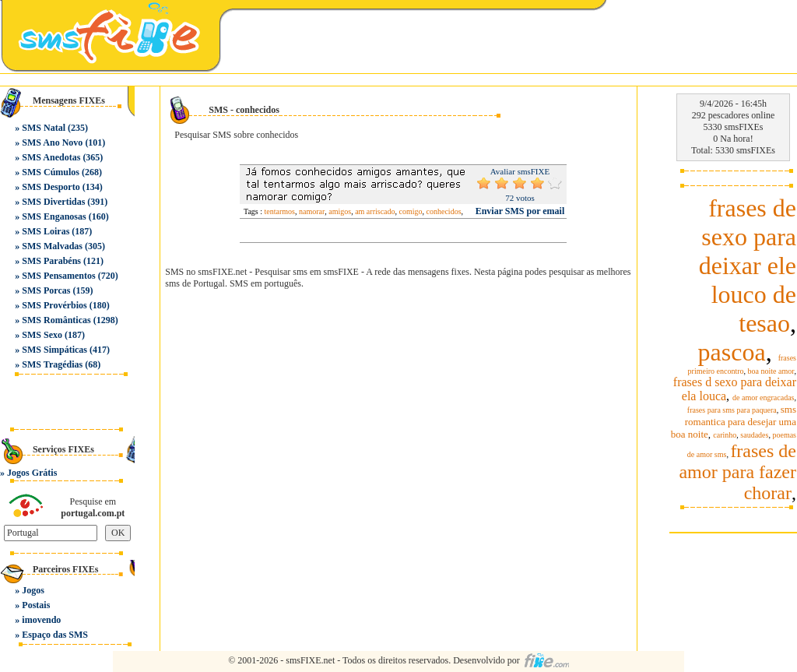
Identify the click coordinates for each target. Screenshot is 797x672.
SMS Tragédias (52, 364)
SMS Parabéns (51, 261)
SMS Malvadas (52, 246)
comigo (411, 211)
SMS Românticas (56, 320)
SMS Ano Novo (52, 142)
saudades (754, 435)
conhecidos (444, 211)
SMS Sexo (42, 335)
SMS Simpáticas (54, 350)
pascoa (732, 352)
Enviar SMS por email (520, 211)
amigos (340, 211)
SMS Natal (44, 128)
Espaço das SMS (55, 635)
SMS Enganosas (54, 216)
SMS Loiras (46, 231)
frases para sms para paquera (732, 410)
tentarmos (280, 211)
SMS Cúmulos (51, 172)
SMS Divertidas (53, 202)
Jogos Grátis (32, 473)
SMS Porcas (46, 290)
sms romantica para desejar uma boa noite (734, 422)
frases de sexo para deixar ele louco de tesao (748, 266)
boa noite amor (771, 371)
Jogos (33, 590)
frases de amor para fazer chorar (737, 472)
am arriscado (375, 211)
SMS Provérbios (54, 305)
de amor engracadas (763, 398)
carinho (725, 435)
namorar (312, 211)
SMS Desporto (51, 187)
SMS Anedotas (51, 157)
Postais (36, 605)
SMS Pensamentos (58, 276)
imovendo (41, 620)
